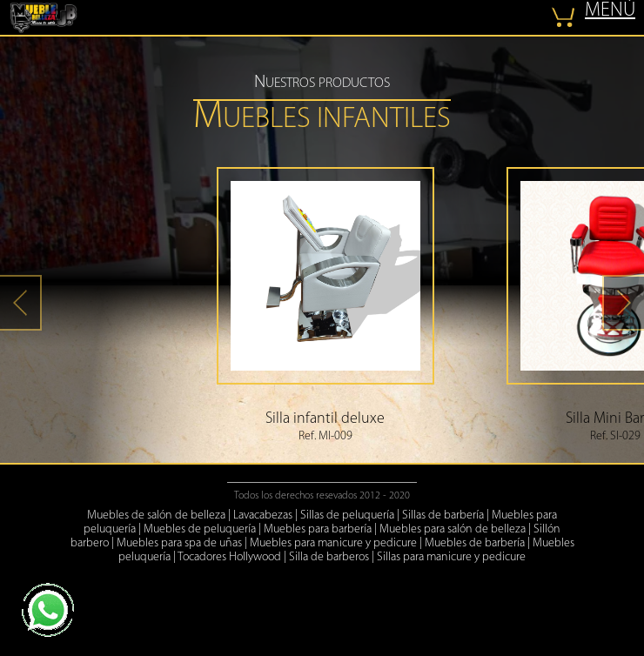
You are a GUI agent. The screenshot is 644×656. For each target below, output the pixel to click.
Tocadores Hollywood (229, 557)
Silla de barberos (329, 557)
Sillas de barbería (443, 515)
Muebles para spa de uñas (179, 543)
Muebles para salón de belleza (453, 529)
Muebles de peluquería (200, 529)
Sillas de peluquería (347, 515)
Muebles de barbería (475, 543)
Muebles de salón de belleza (156, 515)
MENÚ (610, 11)
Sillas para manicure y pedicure (451, 557)
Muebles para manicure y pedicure (333, 543)
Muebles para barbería (318, 529)
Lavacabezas (263, 515)
